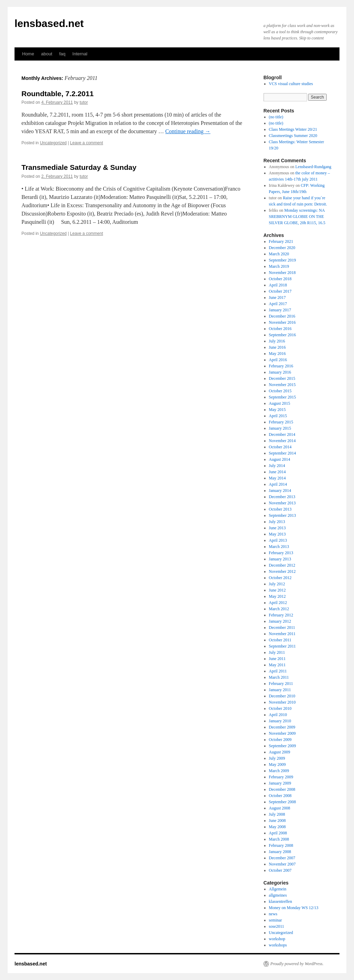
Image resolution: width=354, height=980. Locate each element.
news (273, 914)
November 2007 (282, 864)
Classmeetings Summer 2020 (293, 136)
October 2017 (280, 291)
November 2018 (282, 273)
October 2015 (280, 391)
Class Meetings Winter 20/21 (293, 129)
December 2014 (282, 434)
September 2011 (282, 646)
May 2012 (277, 596)
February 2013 (281, 553)
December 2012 (282, 565)
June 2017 (277, 297)
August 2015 (280, 403)
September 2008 (282, 802)
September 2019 (282, 260)
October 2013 (280, 509)
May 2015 (277, 410)
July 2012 (277, 584)
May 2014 (277, 478)
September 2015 (282, 397)
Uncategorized (53, 143)
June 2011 (277, 659)
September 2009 (282, 746)
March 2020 (279, 254)
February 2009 (281, 777)
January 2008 (280, 852)
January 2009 (280, 783)
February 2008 (281, 845)
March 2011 (279, 677)
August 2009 (280, 752)
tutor (84, 102)
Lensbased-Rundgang (313, 167)
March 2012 (279, 609)
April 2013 (278, 540)
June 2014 (277, 472)
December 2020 (282, 248)
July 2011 (277, 652)
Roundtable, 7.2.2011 (58, 94)
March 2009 (279, 771)
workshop (277, 939)
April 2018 (278, 285)
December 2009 (282, 727)
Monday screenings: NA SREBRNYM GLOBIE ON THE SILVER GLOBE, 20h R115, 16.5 (297, 217)
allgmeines (278, 895)
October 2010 (280, 708)
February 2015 (281, 422)
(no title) (276, 117)
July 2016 (277, 341)
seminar (276, 920)
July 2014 (277, 466)
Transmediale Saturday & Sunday (79, 167)
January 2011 (280, 690)
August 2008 (280, 808)
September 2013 (282, 515)
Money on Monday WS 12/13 (294, 908)
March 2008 (279, 839)
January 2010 (280, 721)
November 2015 (282, 385)
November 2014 (282, 441)
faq (62, 54)
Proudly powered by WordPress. (297, 964)
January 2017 (280, 310)
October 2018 (280, 279)
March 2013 (279, 547)
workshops (278, 945)
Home (28, 54)
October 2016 (280, 329)
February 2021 (281, 241)
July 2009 (277, 758)
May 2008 (277, 827)
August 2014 (280, 459)
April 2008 (278, 833)
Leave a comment (87, 143)
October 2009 (280, 740)
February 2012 (281, 615)
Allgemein (278, 889)
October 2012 (280, 578)
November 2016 (282, 322)
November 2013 (282, 503)
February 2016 (281, 366)
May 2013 (277, 534)
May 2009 (277, 764)
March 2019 (279, 266)
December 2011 (282, 628)
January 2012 (280, 621)
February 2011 (281, 684)
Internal (80, 54)
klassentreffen (281, 901)
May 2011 (277, 665)
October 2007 (280, 870)
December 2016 (282, 316)
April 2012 (278, 603)
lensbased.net (49, 23)
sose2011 (277, 926)
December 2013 (282, 497)
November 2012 (282, 571)
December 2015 (282, 378)
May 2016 (277, 354)
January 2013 (280, 559)
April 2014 (278, 484)
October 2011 (280, 640)
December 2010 (282, 696)
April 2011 (278, 671)
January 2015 (280, 428)
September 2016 (282, 335)
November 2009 (282, 733)
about (47, 54)
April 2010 (278, 715)
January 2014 (280, 491)
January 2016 (280, 372)
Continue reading (188, 131)
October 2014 (280, 447)
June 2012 (277, 590)
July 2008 (277, 814)
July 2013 (277, 522)
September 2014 (282, 453)
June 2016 (277, 347)
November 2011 (282, 634)
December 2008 (282, 789)
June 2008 (277, 821)
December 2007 (282, 858)
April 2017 (278, 304)
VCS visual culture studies (291, 84)
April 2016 (278, 360)
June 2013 (277, 528)
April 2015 (278, 416)
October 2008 (280, 796)
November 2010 (282, 702)
